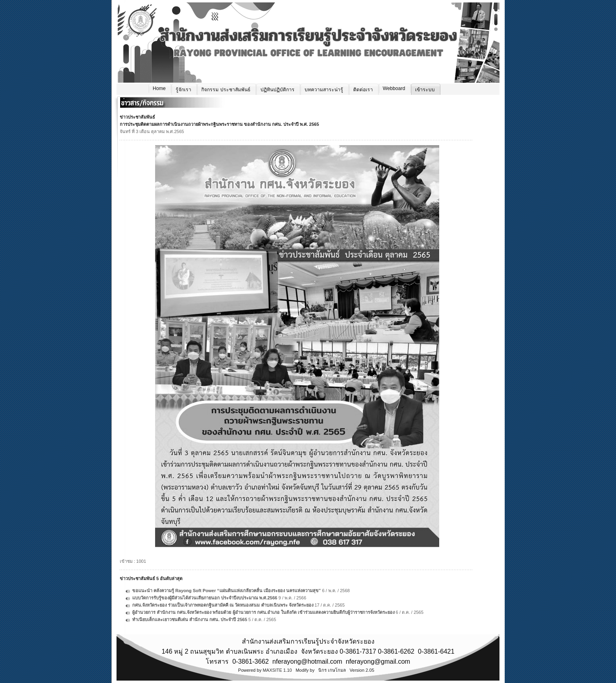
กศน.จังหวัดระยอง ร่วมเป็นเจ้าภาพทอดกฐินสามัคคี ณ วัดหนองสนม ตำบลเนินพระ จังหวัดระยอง (223, 605)
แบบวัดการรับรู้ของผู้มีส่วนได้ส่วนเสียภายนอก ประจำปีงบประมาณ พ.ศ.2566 (205, 598)
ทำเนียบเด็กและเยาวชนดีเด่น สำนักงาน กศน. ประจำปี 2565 (190, 619)
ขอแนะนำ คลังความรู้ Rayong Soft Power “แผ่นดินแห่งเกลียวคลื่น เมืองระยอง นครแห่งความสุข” (226, 591)
